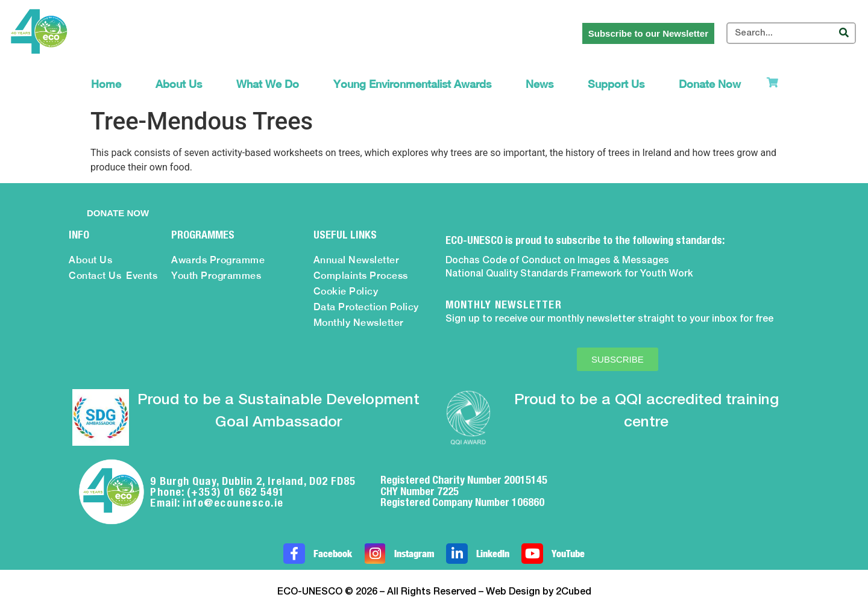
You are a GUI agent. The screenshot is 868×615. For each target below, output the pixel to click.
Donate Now (710, 84)
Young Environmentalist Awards (412, 84)
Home (106, 84)
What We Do (268, 84)
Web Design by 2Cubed (539, 592)
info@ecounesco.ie (233, 503)
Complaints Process (361, 276)
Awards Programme (218, 260)
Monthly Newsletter (359, 323)
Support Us (616, 84)
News (539, 84)
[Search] (844, 33)
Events (142, 276)
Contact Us (95, 276)
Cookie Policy (346, 291)
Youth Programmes (216, 276)
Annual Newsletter (357, 260)
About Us (179, 84)
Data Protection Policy (366, 307)
